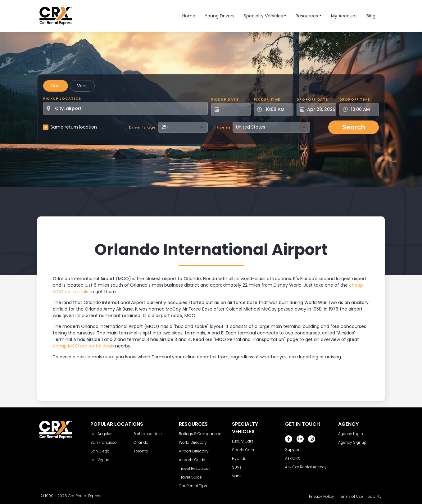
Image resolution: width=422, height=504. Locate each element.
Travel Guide (190, 477)
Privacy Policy (322, 496)
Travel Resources (195, 468)
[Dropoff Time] (363, 109)
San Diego (100, 451)
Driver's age (142, 127)
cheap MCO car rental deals (83, 346)
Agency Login (351, 434)
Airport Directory (194, 451)
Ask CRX (293, 458)
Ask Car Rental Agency (306, 467)
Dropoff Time (355, 99)
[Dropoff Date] (320, 109)
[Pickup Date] (234, 109)
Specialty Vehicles (263, 16)
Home (189, 16)
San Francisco (104, 442)
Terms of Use (351, 496)
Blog (371, 16)
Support (293, 450)
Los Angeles (101, 434)
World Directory (193, 442)
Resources (307, 16)
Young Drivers (220, 16)
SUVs (237, 467)
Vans (82, 86)
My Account (344, 16)
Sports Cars (243, 450)
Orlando (141, 442)
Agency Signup (352, 442)
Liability (375, 496)
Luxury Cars (243, 441)
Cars (56, 86)
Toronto (141, 451)
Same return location (74, 127)
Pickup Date (225, 99)
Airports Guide (192, 460)
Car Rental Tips (193, 486)
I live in (222, 127)
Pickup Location (62, 98)
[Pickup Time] (277, 109)
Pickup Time (267, 99)
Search (354, 127)
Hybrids (239, 459)
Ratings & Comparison (200, 434)
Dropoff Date (312, 99)
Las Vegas (100, 460)
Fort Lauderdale (148, 434)
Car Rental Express (85, 496)
